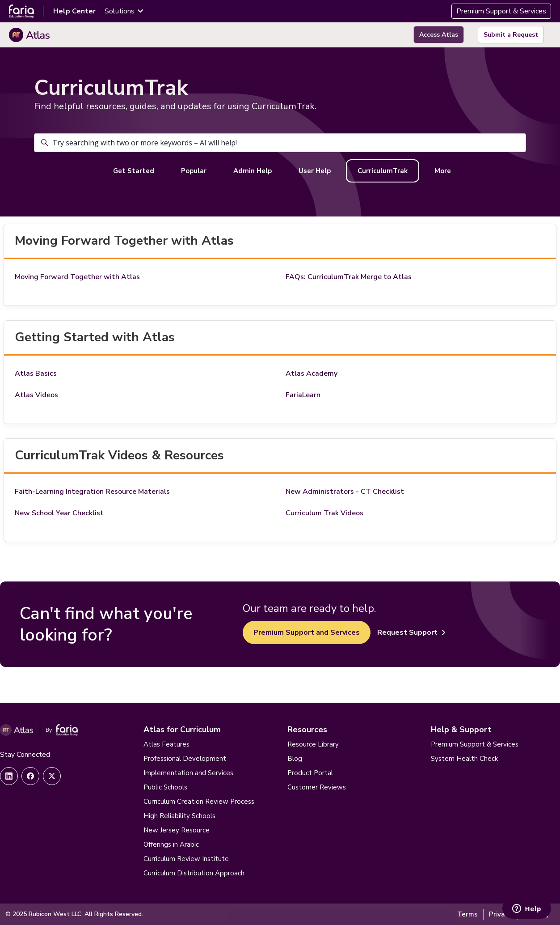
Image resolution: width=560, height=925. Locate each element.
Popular (194, 171)
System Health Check (464, 759)
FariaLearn (303, 395)
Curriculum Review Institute (186, 859)
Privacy (500, 914)
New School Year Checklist (59, 513)
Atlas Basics (36, 373)
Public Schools (165, 787)
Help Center (74, 11)
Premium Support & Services (501, 11)
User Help (315, 171)
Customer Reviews (317, 787)
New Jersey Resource (177, 830)
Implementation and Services (188, 773)
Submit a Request (511, 35)
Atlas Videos (36, 395)
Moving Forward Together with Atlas (124, 241)
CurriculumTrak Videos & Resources (119, 455)
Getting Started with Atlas (95, 337)
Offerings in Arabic (171, 844)
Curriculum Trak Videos (324, 513)
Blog (295, 759)
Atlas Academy (312, 373)
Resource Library (313, 744)
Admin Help (253, 171)
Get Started (134, 171)
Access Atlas (439, 35)
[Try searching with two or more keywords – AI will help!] (280, 143)
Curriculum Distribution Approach (194, 873)
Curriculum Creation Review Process (199, 802)
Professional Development (185, 759)
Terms (467, 914)
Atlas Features (166, 744)
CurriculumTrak (383, 171)
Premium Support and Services (307, 632)
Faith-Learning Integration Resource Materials (92, 492)
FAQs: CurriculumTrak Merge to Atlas (349, 277)
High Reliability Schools (179, 816)
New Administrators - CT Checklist (345, 492)
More (443, 171)
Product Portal (310, 773)
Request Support (411, 632)
